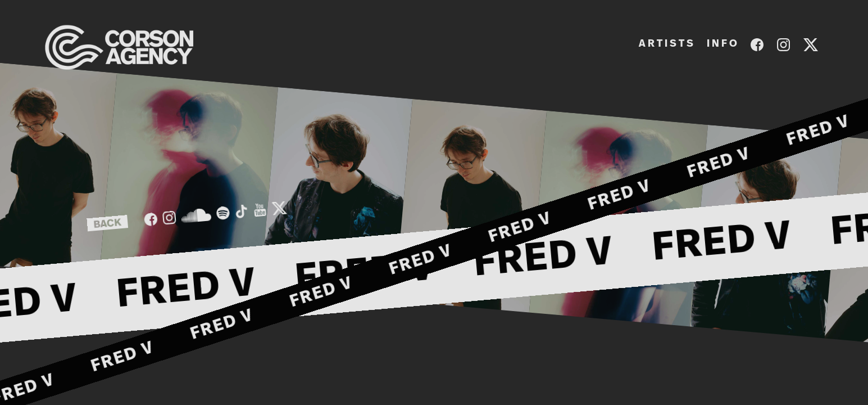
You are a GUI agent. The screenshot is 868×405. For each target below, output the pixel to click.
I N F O (722, 44)
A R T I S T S (666, 44)
